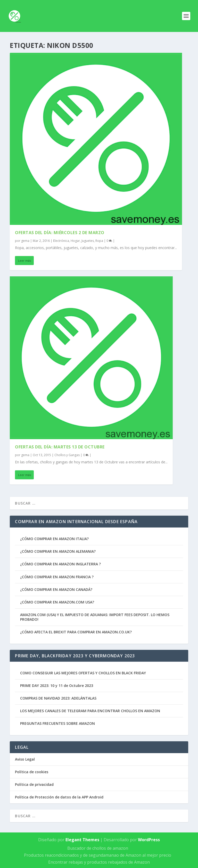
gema (25, 241)
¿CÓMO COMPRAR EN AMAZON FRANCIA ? (57, 577)
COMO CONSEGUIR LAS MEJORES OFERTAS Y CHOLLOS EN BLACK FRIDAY (83, 673)
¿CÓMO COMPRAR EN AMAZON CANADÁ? (56, 589)
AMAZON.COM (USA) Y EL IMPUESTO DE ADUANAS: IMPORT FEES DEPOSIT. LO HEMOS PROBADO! (95, 617)
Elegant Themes (82, 840)
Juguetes (88, 241)
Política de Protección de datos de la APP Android (59, 797)
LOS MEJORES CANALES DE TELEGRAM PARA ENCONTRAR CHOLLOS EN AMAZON (90, 711)
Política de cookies (32, 772)
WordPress (149, 840)
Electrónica (61, 241)
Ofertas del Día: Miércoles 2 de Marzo (60, 233)
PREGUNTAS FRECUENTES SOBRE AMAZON (57, 723)
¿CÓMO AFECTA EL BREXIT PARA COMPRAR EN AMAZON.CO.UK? (76, 632)
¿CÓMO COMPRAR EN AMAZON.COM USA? (57, 602)
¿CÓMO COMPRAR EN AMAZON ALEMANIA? (58, 551)
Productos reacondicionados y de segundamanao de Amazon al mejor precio (98, 855)
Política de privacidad (34, 784)
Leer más (24, 261)
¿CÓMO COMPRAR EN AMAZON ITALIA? (54, 539)
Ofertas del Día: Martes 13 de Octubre (60, 447)
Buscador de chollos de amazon (98, 848)
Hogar (75, 241)
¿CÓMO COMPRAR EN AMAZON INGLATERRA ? (60, 564)
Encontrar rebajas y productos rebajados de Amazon (99, 862)
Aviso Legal (25, 759)
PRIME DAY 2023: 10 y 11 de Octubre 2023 (57, 686)
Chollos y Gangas (67, 455)
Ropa (99, 241)
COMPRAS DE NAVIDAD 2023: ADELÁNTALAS (58, 698)
